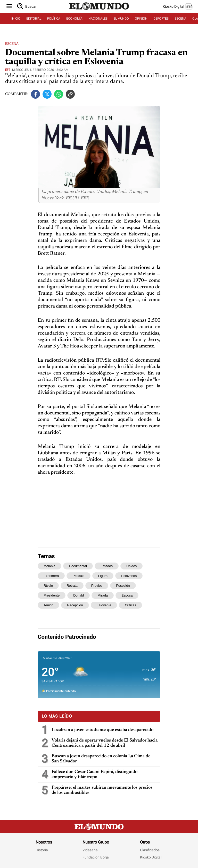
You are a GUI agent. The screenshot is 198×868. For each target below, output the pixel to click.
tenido (48, 605)
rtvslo (48, 586)
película (78, 576)
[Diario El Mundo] (99, 10)
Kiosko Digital (151, 857)
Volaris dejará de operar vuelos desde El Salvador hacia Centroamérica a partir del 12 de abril (105, 743)
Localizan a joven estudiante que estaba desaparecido (102, 730)
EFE (8, 70)
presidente (52, 595)
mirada (103, 595)
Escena (12, 44)
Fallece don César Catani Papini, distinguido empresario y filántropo (94, 775)
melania (49, 566)
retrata (72, 586)
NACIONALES (98, 19)
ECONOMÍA (74, 19)
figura (103, 576)
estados (107, 566)
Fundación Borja (96, 857)
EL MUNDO (121, 19)
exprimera (51, 576)
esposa (127, 595)
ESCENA (180, 19)
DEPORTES (161, 19)
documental (78, 566)
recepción (75, 605)
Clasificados (150, 850)
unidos (131, 566)
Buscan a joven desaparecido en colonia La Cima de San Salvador (101, 759)
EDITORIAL (34, 19)
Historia (42, 850)
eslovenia (104, 605)
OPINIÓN (141, 19)
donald (79, 595)
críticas (130, 605)
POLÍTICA (54, 19)
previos (97, 586)
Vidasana (90, 850)
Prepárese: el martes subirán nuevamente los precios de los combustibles (102, 790)
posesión (123, 586)
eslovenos (129, 576)
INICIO (16, 19)
